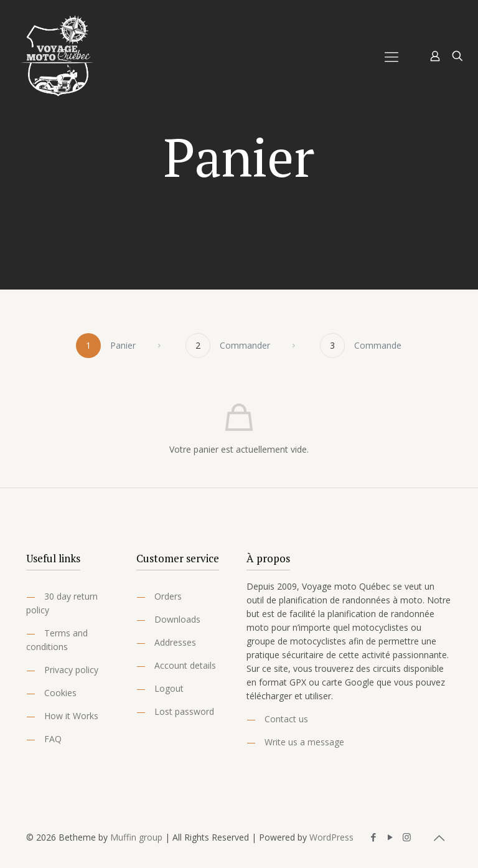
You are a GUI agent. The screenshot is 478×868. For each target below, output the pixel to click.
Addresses (175, 642)
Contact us (286, 719)
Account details (185, 665)
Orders (168, 596)
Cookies (60, 693)
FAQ (53, 739)
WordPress (331, 837)
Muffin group (136, 837)
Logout (169, 688)
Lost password (184, 711)
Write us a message (304, 742)
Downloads (177, 619)
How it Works (71, 716)
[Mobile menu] (391, 56)
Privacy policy (71, 670)
